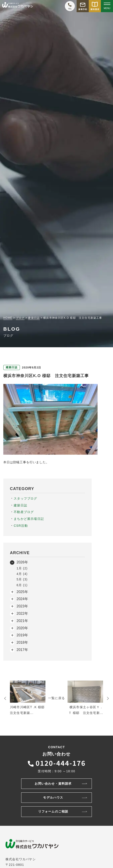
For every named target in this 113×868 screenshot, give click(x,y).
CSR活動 (21, 526)
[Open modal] (107, 6)
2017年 (22, 650)
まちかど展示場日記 (29, 519)
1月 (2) (22, 568)
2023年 (22, 606)
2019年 (22, 635)
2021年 (22, 621)
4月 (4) (22, 574)
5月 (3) (22, 579)
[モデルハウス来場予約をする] (83, 6)
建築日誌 (20, 505)
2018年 (22, 642)
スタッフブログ (25, 498)
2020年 (22, 628)
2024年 (22, 599)
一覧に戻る (56, 698)
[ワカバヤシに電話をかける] (70, 6)
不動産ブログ (24, 512)
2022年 (22, 613)
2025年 (22, 592)
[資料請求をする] (95, 6)
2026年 (22, 562)
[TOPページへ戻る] (18, 6)
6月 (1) (22, 585)
